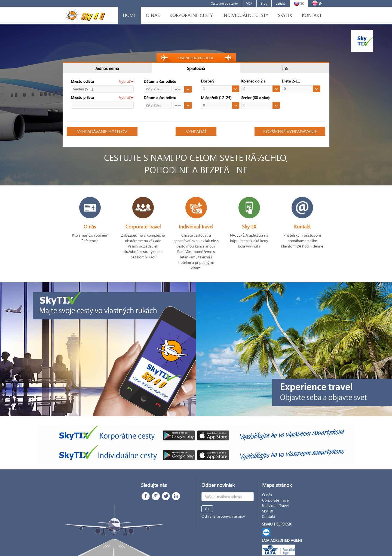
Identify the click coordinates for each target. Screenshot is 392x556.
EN (317, 3)
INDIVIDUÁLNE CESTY (245, 15)
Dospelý (208, 81)
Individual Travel (275, 505)
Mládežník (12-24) (216, 98)
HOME (129, 15)
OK (207, 509)
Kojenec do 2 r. (253, 81)
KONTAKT (312, 15)
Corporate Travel (276, 500)
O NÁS (153, 15)
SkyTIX (268, 511)
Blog (264, 3)
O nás (267, 495)
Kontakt (269, 516)
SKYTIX (285, 15)
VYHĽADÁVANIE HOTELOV (102, 131)
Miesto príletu (82, 97)
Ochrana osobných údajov (223, 516)
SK (299, 3)
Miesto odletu (82, 81)
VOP (249, 3)
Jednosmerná (107, 68)
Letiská (281, 3)
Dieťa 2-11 (291, 81)
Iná (285, 68)
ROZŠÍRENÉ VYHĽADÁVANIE (290, 131)
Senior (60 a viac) (255, 98)
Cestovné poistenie (224, 3)
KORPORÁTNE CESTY (191, 15)
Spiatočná (196, 68)
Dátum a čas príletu (160, 98)
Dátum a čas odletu (160, 81)
